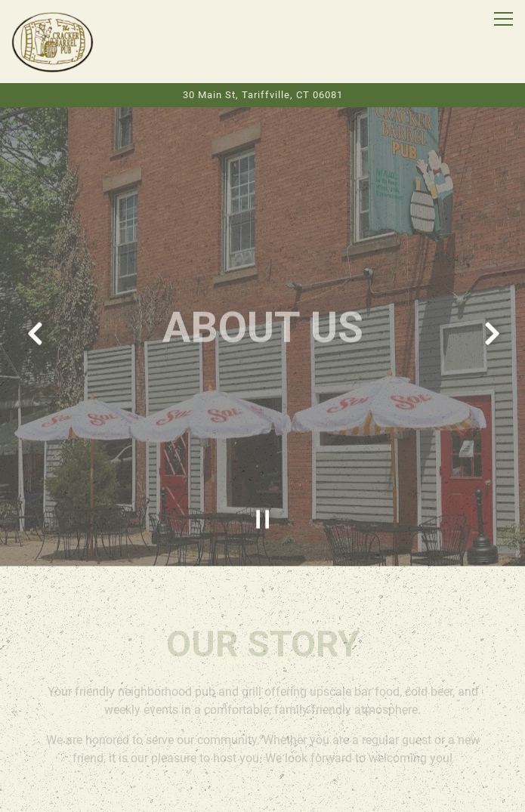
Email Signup (263, 793)
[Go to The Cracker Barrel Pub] (262, 95)
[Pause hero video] (263, 502)
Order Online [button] (263, 757)
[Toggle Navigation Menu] (503, 19)
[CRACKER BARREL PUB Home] (53, 42)
